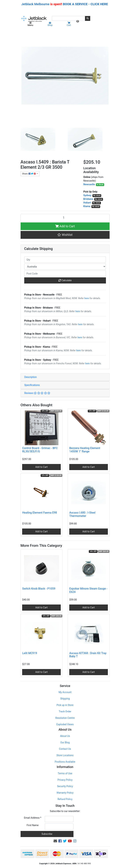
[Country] (65, 267)
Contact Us (65, 749)
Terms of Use (65, 773)
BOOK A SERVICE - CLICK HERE (85, 4)
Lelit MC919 (30, 653)
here (87, 298)
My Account (65, 692)
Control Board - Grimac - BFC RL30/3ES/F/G (40, 450)
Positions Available (65, 762)
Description (31, 377)
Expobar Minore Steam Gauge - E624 (88, 590)
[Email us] (55, 841)
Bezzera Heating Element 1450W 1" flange (85, 450)
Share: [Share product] (29, 174)
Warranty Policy (65, 793)
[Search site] (88, 18)
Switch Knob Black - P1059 (39, 589)
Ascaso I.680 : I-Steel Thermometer (82, 514)
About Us (65, 736)
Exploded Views (65, 724)
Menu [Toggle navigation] (30, 24)
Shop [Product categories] (50, 24)
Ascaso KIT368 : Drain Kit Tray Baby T (88, 655)
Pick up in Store (65, 705)
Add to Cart (65, 226)
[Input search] (68, 18)
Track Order (65, 711)
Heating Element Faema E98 (40, 513)
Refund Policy (65, 799)
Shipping (65, 699)
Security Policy (65, 786)
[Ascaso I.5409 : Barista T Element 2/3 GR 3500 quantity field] (65, 218)
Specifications (32, 385)
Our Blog (65, 742)
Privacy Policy (65, 780)
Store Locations (65, 755)
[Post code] (65, 273)
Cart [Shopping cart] (73, 24)
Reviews (37, 393)
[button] (65, 235)
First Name (33, 825)
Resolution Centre (65, 718)
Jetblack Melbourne (35, 4)
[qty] (65, 260)
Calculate (65, 280)
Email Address (33, 818)
